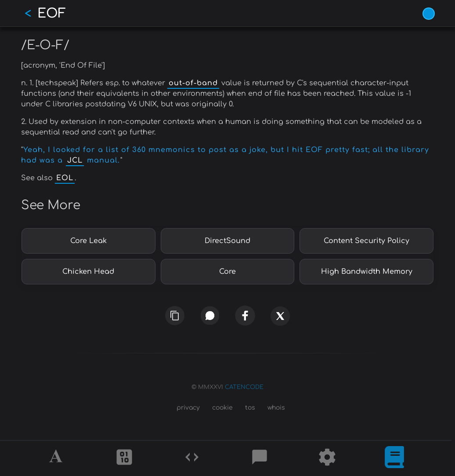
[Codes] (192, 458)
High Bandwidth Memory (367, 272)
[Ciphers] (124, 458)
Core (227, 272)
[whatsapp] (210, 315)
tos (250, 408)
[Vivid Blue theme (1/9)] (429, 14)
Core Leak (88, 241)
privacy (188, 408)
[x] (280, 319)
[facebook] (245, 316)
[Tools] (327, 458)
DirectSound (227, 241)
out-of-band (193, 83)
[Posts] (260, 458)
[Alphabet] (57, 458)
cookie (222, 408)
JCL (75, 160)
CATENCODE (244, 387)
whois (276, 408)
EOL (65, 178)
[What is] (394, 458)
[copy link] (175, 316)
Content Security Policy (367, 241)
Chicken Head (88, 272)
